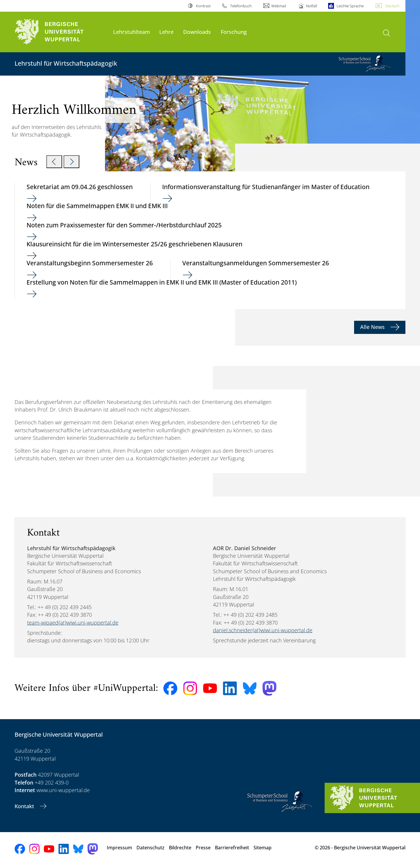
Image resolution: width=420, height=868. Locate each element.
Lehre (166, 32)
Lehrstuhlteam (132, 32)
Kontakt (25, 806)
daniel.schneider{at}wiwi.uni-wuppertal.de (263, 630)
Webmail (279, 6)
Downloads (197, 32)
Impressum (119, 848)
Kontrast (203, 6)
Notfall (311, 6)
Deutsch (393, 6)
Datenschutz (150, 848)
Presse (203, 848)
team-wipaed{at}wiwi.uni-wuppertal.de (73, 623)
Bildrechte (180, 848)
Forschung (234, 32)
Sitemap (262, 848)
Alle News (373, 327)
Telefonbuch (241, 6)
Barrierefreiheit (232, 848)
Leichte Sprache (350, 6)
